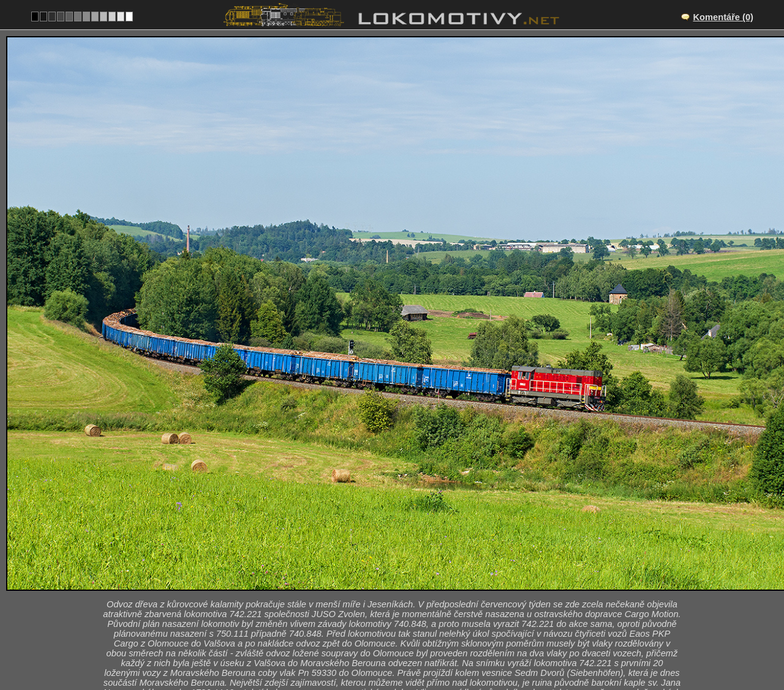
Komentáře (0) (723, 17)
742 (430, 651)
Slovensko (385, 651)
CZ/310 (403, 600)
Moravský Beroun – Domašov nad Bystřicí (405, 587)
